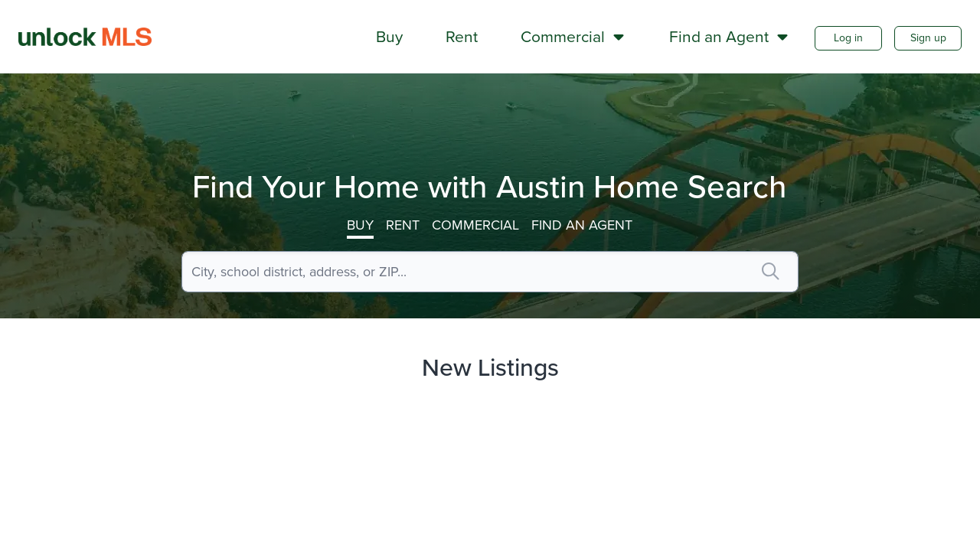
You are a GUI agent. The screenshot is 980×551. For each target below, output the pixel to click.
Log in (848, 38)
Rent (403, 225)
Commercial (475, 225)
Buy (360, 225)
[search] (771, 272)
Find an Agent (582, 225)
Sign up (928, 38)
